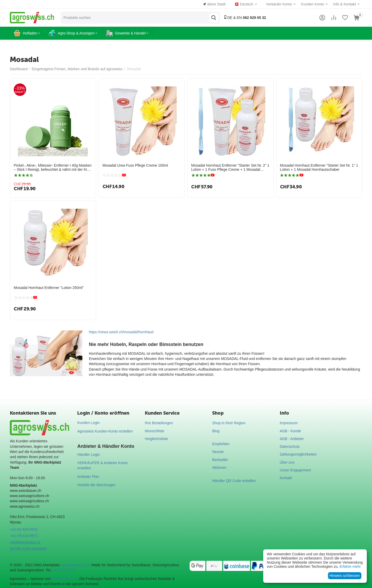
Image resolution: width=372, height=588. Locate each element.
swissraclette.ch (65, 579)
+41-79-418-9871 (24, 536)
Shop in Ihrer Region (229, 423)
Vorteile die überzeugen (96, 485)
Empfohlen (221, 444)
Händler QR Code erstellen (234, 481)
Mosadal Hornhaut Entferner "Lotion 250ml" (49, 288)
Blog (216, 431)
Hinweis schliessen (345, 576)
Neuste (218, 452)
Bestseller (220, 460)
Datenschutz (290, 447)
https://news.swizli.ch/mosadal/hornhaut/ (121, 332)
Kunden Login (88, 423)
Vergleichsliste (156, 439)
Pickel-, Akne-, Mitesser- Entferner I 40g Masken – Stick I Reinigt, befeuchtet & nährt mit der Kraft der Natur (53, 168)
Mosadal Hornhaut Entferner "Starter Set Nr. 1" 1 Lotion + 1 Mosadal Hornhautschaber (319, 168)
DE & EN (245, 17)
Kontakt (286, 478)
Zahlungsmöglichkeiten (298, 454)
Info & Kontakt (345, 4)
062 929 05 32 (64, 570)
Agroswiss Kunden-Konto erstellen (105, 431)
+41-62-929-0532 (24, 529)
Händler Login (88, 455)
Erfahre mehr (350, 566)
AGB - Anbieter (292, 439)
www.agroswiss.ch (76, 565)
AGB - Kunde (291, 431)
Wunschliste (155, 431)
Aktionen (219, 467)
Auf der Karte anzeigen (28, 548)
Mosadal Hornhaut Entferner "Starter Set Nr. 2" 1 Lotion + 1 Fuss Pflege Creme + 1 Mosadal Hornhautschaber (230, 168)
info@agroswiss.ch (25, 542)
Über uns (287, 462)
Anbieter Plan (88, 477)
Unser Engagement (295, 470)
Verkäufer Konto (279, 4)
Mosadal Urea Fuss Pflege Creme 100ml (135, 165)
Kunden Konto (313, 4)
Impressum (289, 423)
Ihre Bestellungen (159, 423)
